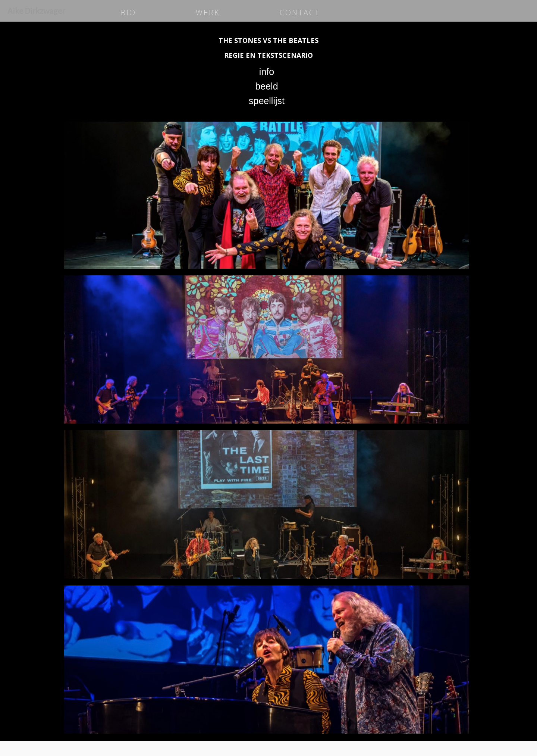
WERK (208, 13)
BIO (128, 13)
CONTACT (300, 13)
